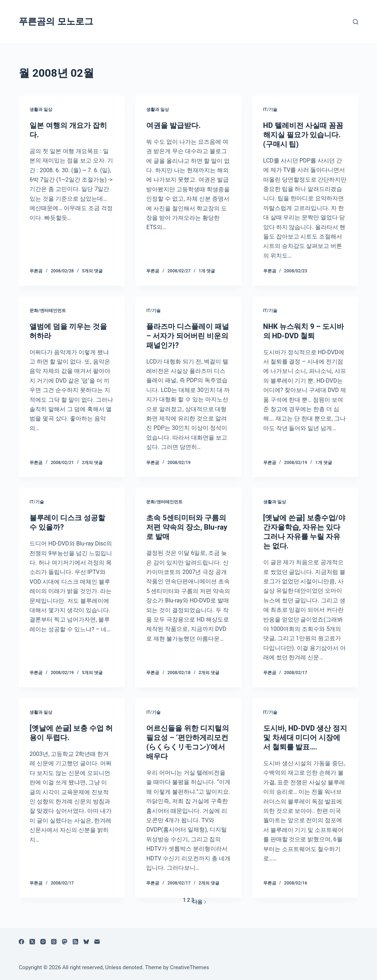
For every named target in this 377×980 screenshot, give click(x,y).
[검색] (356, 22)
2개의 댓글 (92, 463)
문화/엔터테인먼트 (48, 311)
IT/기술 (270, 110)
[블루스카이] (86, 942)
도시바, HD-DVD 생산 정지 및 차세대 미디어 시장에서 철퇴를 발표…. (305, 738)
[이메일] (97, 942)
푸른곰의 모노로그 (56, 21)
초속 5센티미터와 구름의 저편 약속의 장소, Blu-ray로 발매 (187, 527)
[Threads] (54, 942)
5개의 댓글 (92, 271)
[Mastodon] (65, 942)
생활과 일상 (41, 110)
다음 (199, 902)
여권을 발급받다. (173, 125)
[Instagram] (43, 942)
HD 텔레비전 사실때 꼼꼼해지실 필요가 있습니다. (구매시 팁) (303, 135)
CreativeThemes (190, 967)
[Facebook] (21, 942)
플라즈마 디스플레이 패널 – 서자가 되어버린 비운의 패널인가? (188, 336)
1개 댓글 (207, 271)
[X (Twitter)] (32, 942)
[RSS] (75, 942)
